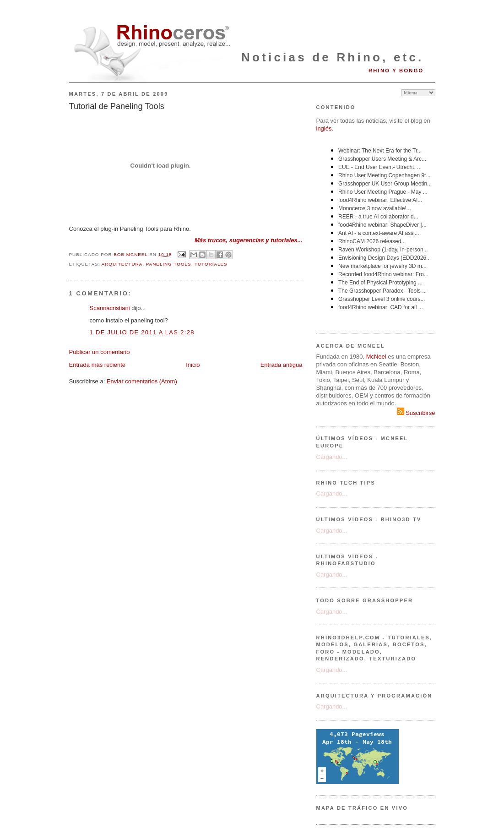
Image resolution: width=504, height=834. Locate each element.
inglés (324, 128)
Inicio (193, 365)
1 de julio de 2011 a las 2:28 (142, 332)
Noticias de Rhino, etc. (332, 57)
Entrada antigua (282, 365)
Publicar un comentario (100, 352)
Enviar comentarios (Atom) (142, 381)
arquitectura (122, 264)
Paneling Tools (169, 264)
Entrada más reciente (98, 365)
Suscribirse (416, 413)
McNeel (376, 357)
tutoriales (211, 264)
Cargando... (332, 457)
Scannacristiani (110, 308)
